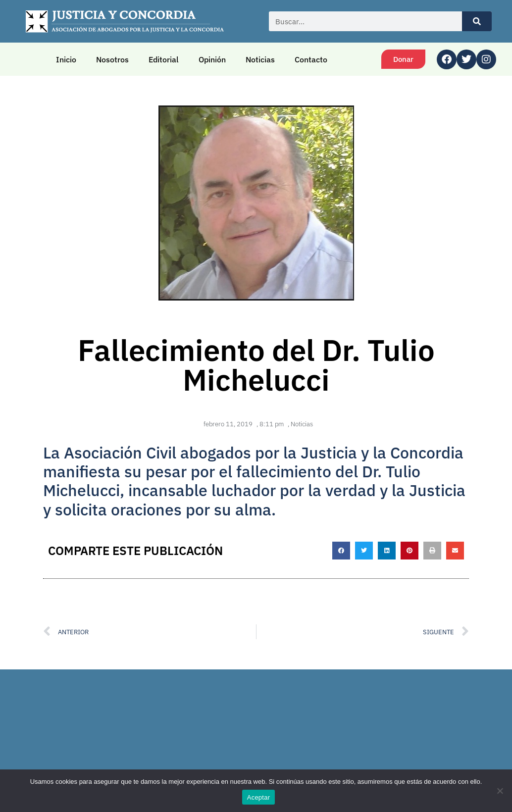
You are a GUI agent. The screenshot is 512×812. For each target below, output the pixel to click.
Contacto (311, 59)
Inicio (66, 59)
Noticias (260, 59)
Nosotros (112, 59)
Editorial (164, 59)
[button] (341, 551)
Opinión (212, 59)
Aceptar (259, 797)
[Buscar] (477, 21)
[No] (500, 791)
